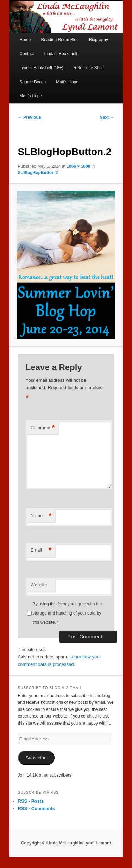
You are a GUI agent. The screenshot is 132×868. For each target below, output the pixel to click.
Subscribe (36, 758)
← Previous (30, 117)
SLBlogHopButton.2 (38, 173)
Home (25, 40)
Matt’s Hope (67, 82)
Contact (27, 54)
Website (39, 585)
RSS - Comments (36, 808)
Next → (107, 117)
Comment (43, 428)
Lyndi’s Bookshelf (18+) (41, 68)
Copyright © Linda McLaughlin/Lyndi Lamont (66, 843)
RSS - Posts (31, 801)
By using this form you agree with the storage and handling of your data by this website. (67, 613)
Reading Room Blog (60, 40)
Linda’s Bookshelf (61, 54)
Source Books (33, 82)
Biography (99, 40)
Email (41, 550)
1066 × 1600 (78, 166)
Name (41, 516)
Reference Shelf (89, 68)
